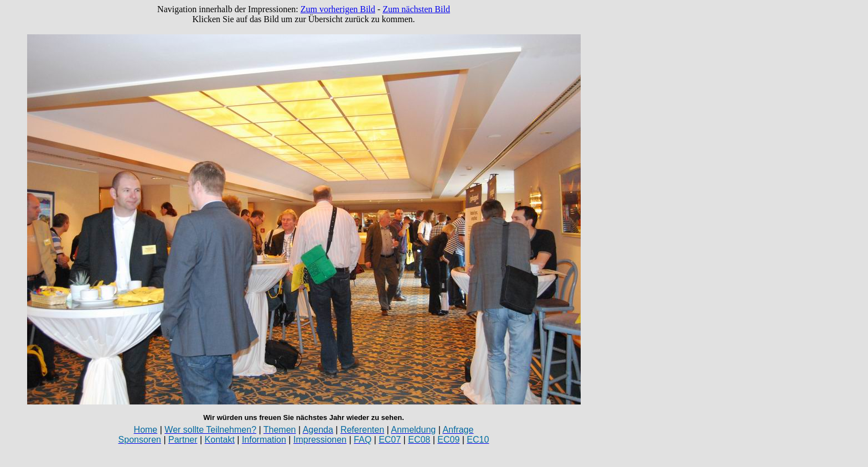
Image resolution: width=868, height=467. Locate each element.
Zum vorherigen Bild (338, 9)
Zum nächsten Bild (416, 9)
